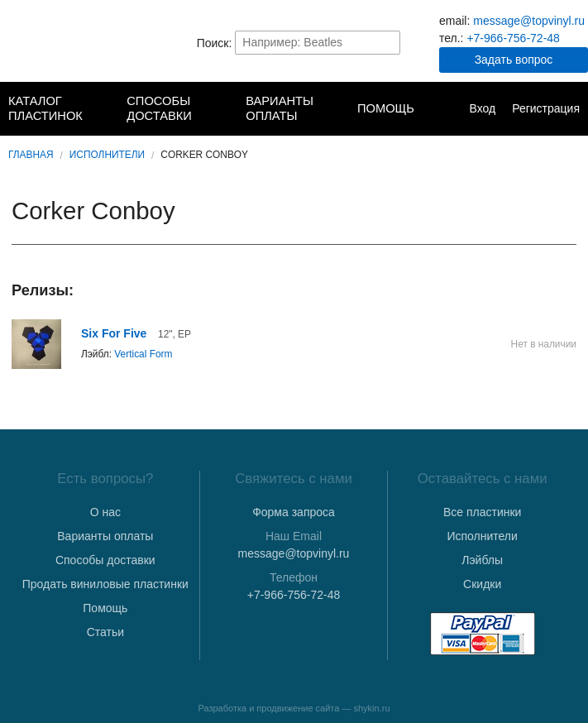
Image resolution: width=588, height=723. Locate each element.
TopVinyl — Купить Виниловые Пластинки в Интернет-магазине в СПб (75, 42)
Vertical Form (143, 354)
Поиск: (215, 42)
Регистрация (546, 108)
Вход (482, 108)
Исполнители (107, 155)
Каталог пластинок (45, 108)
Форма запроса (294, 512)
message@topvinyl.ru (529, 21)
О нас (105, 512)
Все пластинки (482, 512)
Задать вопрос (514, 60)
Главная (31, 155)
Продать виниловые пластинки (105, 584)
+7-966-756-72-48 (513, 38)
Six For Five (114, 333)
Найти (386, 42)
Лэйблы (482, 560)
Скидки (482, 584)
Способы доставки (159, 108)
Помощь (386, 108)
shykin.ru (372, 708)
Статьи (105, 632)
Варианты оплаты (280, 108)
